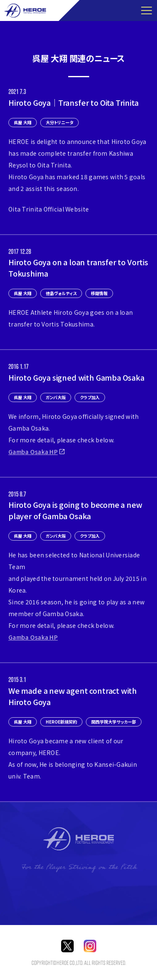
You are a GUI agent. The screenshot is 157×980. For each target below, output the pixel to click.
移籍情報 (99, 293)
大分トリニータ (59, 122)
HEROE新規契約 (61, 722)
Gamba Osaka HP (33, 452)
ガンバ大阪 (56, 397)
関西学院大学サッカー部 (114, 722)
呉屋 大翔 (23, 122)
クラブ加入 (90, 397)
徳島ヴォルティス (61, 293)
